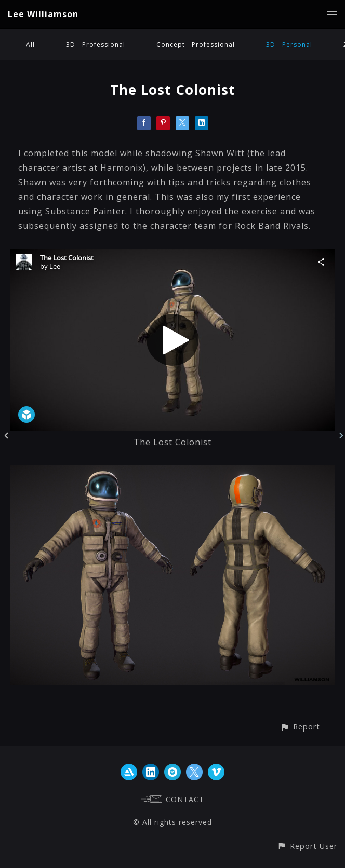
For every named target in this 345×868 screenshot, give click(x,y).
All (30, 44)
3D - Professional (96, 44)
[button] (300, 727)
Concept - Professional (196, 44)
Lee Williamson (43, 14)
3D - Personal (289, 44)
